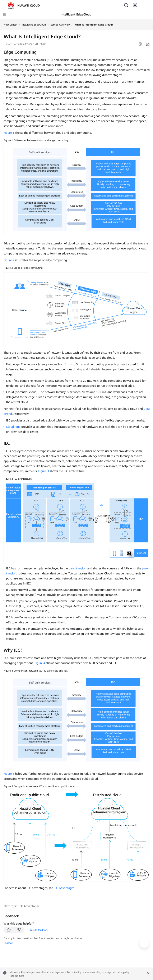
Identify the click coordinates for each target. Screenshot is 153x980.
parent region (77, 568)
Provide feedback (38, 930)
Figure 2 (9, 260)
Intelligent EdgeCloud (34, 25)
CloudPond (13, 427)
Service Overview (60, 25)
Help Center (10, 25)
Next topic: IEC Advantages (21, 906)
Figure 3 (44, 471)
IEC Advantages (64, 888)
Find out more (17, 976)
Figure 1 (9, 133)
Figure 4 (40, 663)
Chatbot (8, 943)
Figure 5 (9, 774)
